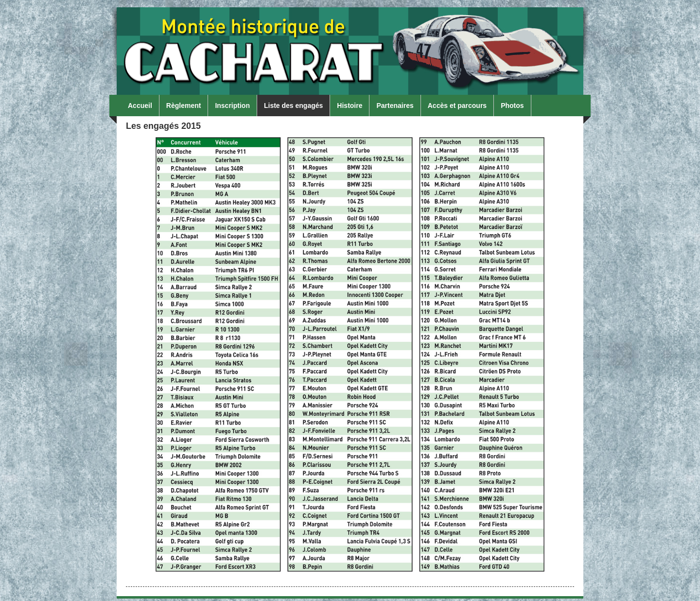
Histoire (350, 106)
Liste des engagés (293, 106)
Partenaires (395, 106)
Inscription (232, 106)
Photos (512, 106)
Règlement (184, 106)
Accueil (140, 106)
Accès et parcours (457, 106)
